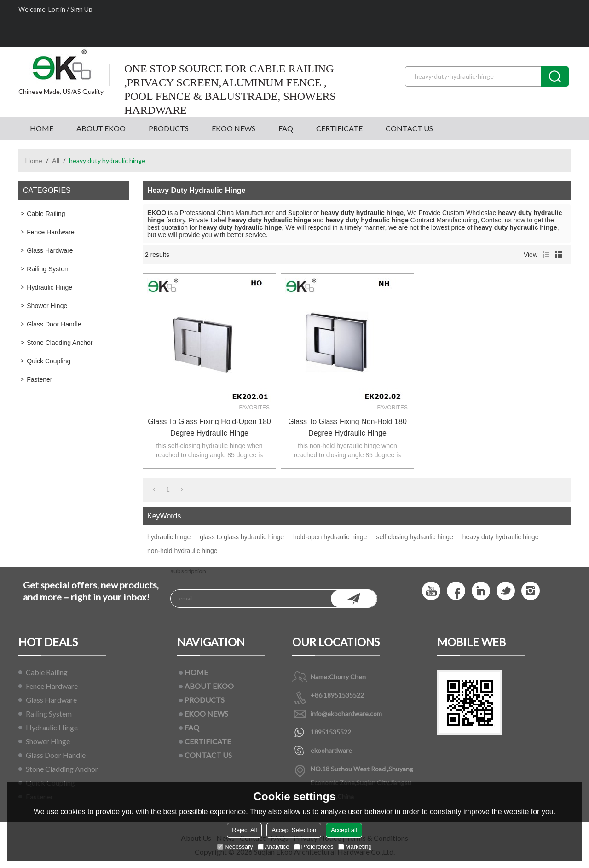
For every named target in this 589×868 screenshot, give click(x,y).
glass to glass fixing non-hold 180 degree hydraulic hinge (347, 427)
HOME (42, 128)
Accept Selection (294, 830)
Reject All (244, 830)
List (546, 255)
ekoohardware (331, 750)
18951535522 (331, 732)
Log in (57, 9)
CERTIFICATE (339, 128)
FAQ (286, 128)
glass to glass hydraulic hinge (242, 537)
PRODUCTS (169, 128)
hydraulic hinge (169, 537)
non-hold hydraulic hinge (182, 551)
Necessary (235, 847)
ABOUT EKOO (101, 128)
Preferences (314, 847)
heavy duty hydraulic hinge (501, 537)
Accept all (344, 830)
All (56, 160)
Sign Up (81, 9)
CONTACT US (409, 128)
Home (34, 160)
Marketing (355, 847)
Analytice (274, 847)
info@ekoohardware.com (346, 714)
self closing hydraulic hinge (414, 537)
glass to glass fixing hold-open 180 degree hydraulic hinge (209, 427)
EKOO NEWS (234, 128)
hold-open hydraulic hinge (330, 537)
